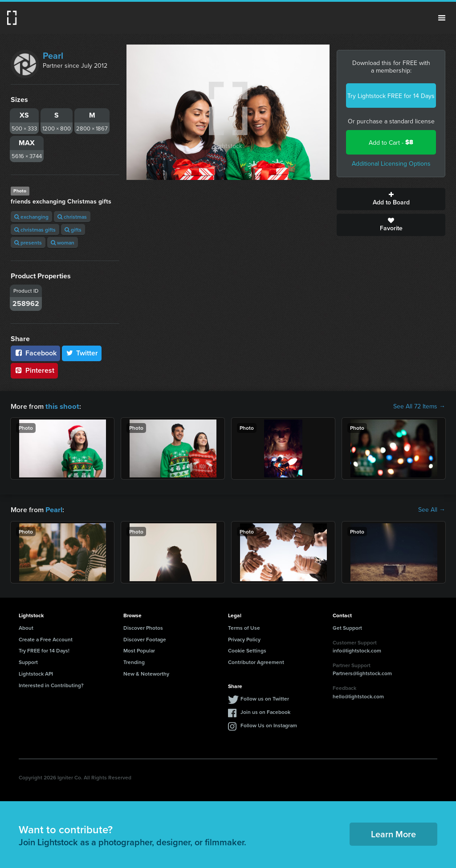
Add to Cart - (391, 142)
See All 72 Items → (419, 406)
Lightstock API (36, 673)
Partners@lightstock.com (362, 672)
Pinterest (34, 370)
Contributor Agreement (256, 661)
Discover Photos (143, 627)
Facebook (35, 353)
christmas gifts (35, 230)
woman (63, 242)
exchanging (31, 217)
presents (28, 242)
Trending (134, 661)
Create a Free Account (46, 638)
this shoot (61, 406)
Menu (442, 18)
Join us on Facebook (265, 711)
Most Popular (139, 650)
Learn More (393, 833)
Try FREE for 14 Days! (44, 650)
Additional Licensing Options (391, 163)
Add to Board (391, 199)
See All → (432, 509)
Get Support (347, 627)
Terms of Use (244, 627)
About (26, 627)
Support (28, 661)
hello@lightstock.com (358, 695)
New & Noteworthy (146, 673)
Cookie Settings (247, 650)
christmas (72, 217)
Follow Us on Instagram (269, 724)
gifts (73, 230)
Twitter (82, 353)
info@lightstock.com (357, 650)
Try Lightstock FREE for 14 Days (391, 96)
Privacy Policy (244, 638)
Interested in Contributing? (51, 684)
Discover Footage (145, 638)
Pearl (53, 55)
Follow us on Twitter (265, 698)
